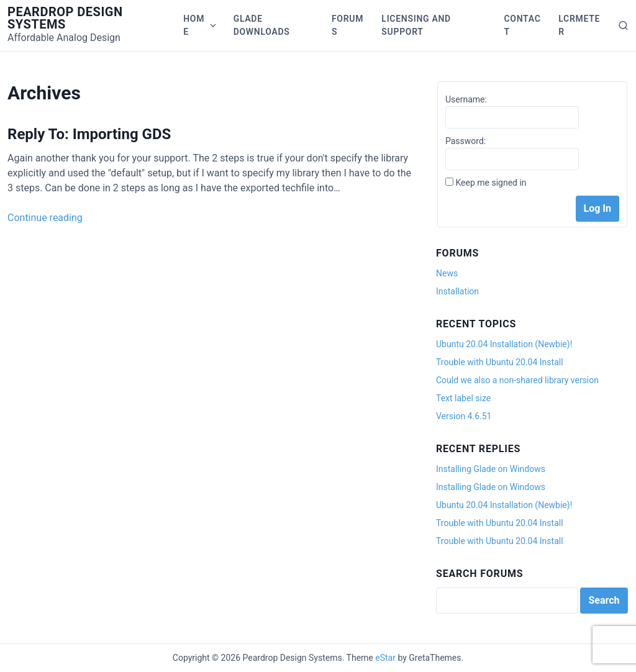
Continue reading (45, 218)
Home (194, 25)
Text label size (463, 398)
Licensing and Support (416, 25)
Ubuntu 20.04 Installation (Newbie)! (504, 344)
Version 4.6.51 (464, 416)
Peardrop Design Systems (65, 18)
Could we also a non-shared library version (517, 380)
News (447, 273)
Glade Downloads (262, 25)
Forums (348, 25)
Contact (522, 25)
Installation (457, 291)
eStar (385, 658)
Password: (466, 141)
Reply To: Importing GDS (89, 134)
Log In (597, 208)
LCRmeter (579, 25)
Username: (466, 99)
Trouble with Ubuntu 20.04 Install (500, 362)
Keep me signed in (491, 183)
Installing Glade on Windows (491, 469)
